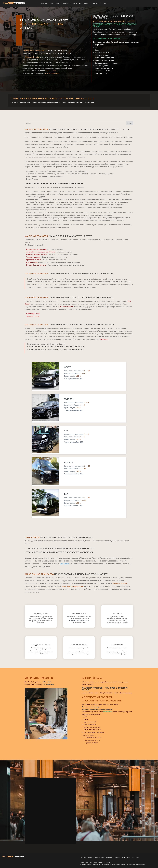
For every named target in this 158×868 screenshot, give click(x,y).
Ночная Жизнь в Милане (36, 265)
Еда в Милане (32, 262)
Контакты (136, 857)
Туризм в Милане (33, 257)
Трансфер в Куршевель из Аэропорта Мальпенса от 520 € (53, 99)
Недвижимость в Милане (36, 249)
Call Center (64, 564)
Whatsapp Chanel (33, 314)
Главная (83, 857)
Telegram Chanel (33, 316)
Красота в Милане (34, 260)
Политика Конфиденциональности (100, 857)
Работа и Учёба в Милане (37, 255)
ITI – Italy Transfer (66, 307)
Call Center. (104, 339)
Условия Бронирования (122, 857)
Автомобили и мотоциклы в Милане (41, 252)
